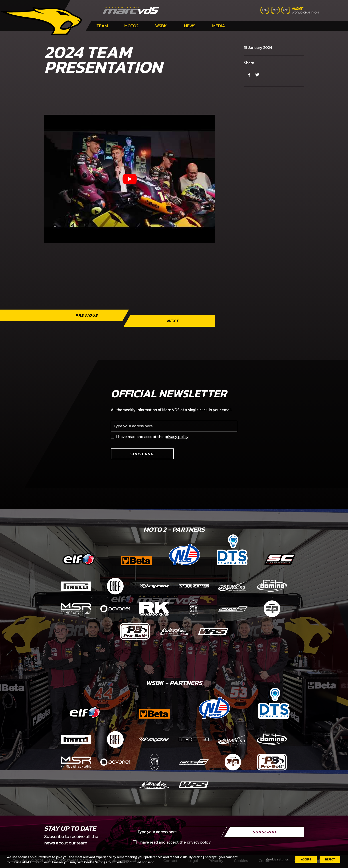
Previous (87, 315)
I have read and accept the (152, 437)
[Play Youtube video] (130, 179)
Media (219, 26)
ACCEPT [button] (306, 859)
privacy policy (176, 437)
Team (102, 26)
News (190, 26)
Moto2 (131, 26)
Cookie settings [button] (277, 859)
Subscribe (142, 454)
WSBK (161, 26)
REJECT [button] (330, 859)
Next (173, 321)
